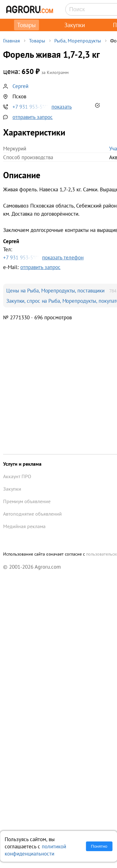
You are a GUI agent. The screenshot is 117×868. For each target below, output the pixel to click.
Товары (27, 25)
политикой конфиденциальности (35, 850)
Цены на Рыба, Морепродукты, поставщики (55, 290)
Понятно (99, 846)
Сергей (20, 86)
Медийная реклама (24, 526)
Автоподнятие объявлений (32, 514)
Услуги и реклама (22, 464)
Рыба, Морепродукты (78, 41)
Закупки (75, 25)
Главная (12, 41)
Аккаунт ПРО (17, 476)
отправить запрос (33, 117)
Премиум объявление (27, 501)
